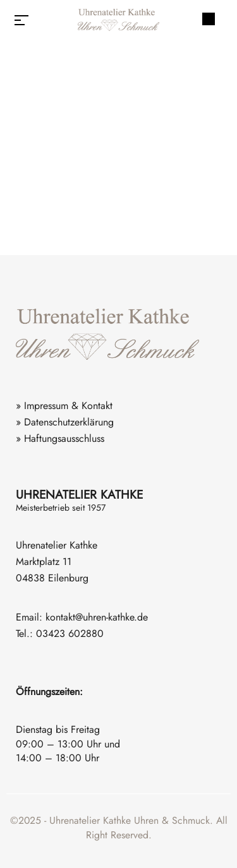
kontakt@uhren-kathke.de (97, 617)
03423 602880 (70, 633)
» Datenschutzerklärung (65, 422)
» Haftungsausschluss (60, 438)
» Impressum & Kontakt (64, 406)
